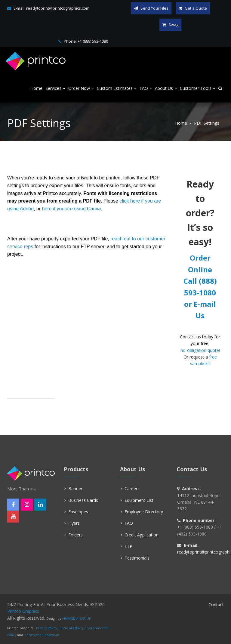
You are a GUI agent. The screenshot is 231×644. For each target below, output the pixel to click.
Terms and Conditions (42, 635)
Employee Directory (144, 512)
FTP (128, 546)
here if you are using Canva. (72, 209)
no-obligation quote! (200, 350)
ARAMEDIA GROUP (76, 618)
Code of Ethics (71, 628)
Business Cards (83, 500)
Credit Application (142, 535)
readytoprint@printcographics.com (58, 8)
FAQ (129, 523)
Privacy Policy (46, 628)
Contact (216, 604)
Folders (75, 535)
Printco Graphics (23, 611)
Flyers (74, 523)
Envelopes (78, 512)
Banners (76, 488)
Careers (132, 488)
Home (181, 123)
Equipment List (139, 500)
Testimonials (137, 558)
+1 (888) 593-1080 (93, 41)
